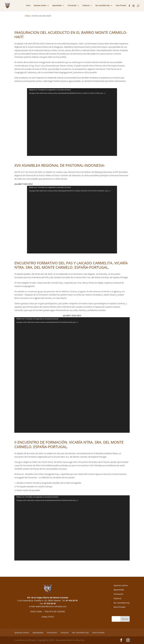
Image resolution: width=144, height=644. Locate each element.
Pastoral (86, 6)
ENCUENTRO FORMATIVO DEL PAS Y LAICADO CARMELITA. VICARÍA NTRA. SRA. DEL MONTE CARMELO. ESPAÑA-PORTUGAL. (71, 265)
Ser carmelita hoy (102, 6)
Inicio (28, 6)
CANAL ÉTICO (48, 617)
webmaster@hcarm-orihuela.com (51, 606)
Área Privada (119, 607)
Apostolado (57, 6)
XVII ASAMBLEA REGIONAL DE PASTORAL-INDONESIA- (60, 165)
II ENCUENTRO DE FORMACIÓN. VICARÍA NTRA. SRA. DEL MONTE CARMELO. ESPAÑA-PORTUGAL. (69, 444)
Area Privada (121, 6)
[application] (72, 122)
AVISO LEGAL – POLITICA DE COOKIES (48, 611)
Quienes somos (40, 6)
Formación (72, 6)
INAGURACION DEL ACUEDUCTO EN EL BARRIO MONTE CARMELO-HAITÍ (71, 35)
